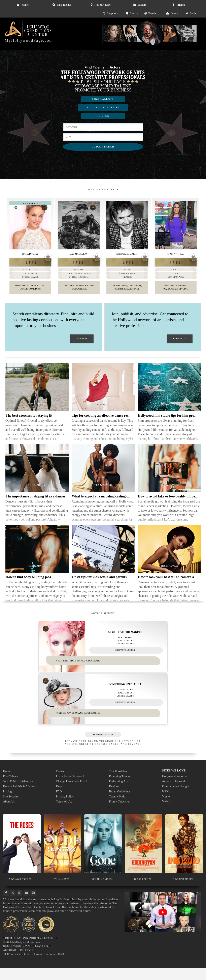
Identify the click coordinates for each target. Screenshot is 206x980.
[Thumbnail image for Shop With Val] (176, 225)
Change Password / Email (72, 793)
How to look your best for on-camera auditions (172, 584)
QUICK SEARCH (103, 147)
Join (171, 13)
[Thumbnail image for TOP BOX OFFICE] (144, 855)
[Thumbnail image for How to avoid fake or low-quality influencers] (169, 474)
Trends (150, 13)
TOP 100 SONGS (62, 891)
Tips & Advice (101, 5)
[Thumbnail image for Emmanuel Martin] (127, 225)
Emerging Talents (120, 788)
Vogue (166, 808)
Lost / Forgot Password (70, 788)
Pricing (179, 5)
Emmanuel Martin (127, 254)
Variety (166, 813)
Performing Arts (119, 793)
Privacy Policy (65, 808)
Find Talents (62, 5)
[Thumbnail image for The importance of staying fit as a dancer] (37, 474)
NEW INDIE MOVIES (183, 891)
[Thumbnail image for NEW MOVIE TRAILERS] (22, 855)
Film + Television (120, 813)
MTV (165, 803)
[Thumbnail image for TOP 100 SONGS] (62, 855)
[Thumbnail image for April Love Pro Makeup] (103, 653)
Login (191, 13)
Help (59, 798)
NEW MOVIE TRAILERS (21, 891)
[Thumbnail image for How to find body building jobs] (37, 555)
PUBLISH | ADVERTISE (103, 107)
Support (109, 13)
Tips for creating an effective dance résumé (103, 422)
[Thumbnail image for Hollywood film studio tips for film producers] (169, 394)
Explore (140, 5)
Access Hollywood (174, 793)
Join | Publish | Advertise (18, 793)
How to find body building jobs (28, 584)
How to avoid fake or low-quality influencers (170, 503)
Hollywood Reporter (175, 788)
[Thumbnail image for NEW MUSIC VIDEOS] (103, 855)
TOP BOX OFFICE (143, 891)
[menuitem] (23, 4)
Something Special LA (125, 693)
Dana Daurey (30, 254)
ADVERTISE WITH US (103, 746)
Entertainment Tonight (176, 798)
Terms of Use (64, 813)
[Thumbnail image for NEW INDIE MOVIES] (184, 855)
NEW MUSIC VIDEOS (102, 891)
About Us (9, 813)
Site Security (11, 808)
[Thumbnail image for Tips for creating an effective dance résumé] (103, 394)
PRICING (103, 116)
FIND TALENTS (103, 99)
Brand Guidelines (120, 803)
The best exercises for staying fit (29, 422)
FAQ (59, 803)
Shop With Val (176, 254)
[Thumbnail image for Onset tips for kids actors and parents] (103, 555)
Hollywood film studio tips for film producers (171, 422)
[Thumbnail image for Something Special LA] (103, 708)
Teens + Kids (117, 808)
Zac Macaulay (79, 254)
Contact (61, 783)
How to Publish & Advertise (20, 798)
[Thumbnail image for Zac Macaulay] (79, 225)
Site (130, 13)
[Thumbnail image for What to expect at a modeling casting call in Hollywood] (103, 474)
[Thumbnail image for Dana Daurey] (30, 225)
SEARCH (82, 345)
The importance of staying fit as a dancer (36, 503)
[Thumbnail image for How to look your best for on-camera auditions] (169, 555)
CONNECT (180, 345)
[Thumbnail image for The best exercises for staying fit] (37, 394)
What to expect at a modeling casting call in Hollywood (112, 503)
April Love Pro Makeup (125, 638)
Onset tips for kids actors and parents (99, 584)
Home (23, 5)
